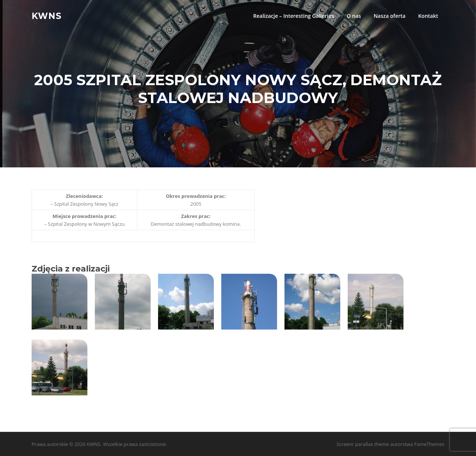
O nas (354, 16)
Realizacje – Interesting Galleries (294, 16)
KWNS (47, 16)
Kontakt (428, 16)
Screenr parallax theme (363, 444)
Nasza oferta (390, 16)
